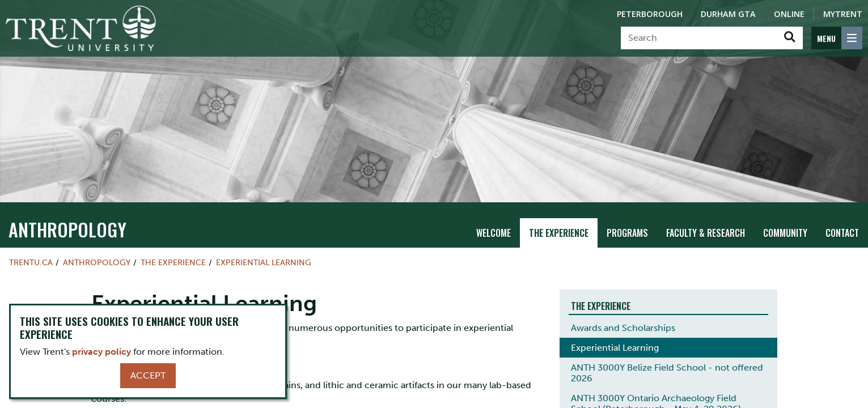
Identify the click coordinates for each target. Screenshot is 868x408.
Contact (842, 233)
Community (785, 233)
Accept (148, 375)
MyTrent (843, 14)
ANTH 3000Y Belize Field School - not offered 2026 (667, 373)
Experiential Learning (264, 262)
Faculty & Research (706, 233)
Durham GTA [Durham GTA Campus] (728, 14)
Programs (627, 233)
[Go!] (789, 38)
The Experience (559, 233)
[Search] (699, 38)
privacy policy (101, 352)
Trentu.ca (31, 262)
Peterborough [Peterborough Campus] (650, 14)
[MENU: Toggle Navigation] (837, 38)
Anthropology (67, 229)
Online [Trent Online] (789, 14)
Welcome (494, 233)
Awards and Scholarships (623, 328)
